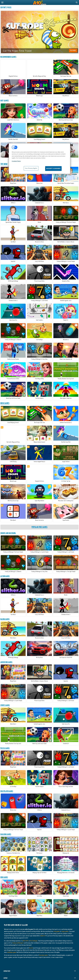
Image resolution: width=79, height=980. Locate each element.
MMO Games (4, 877)
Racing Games (5, 619)
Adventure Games (6, 662)
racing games (57, 932)
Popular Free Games (39, 527)
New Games (5, 403)
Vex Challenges (34, 941)
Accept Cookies (53, 168)
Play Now (73, 51)
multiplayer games (12, 952)
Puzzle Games (5, 748)
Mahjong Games (6, 834)
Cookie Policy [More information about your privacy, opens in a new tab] (16, 161)
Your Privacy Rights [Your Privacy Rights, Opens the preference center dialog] (31, 168)
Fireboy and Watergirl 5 (18, 943)
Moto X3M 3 (26, 941)
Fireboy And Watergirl (8, 533)
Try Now (4, 164)
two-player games (43, 955)
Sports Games (5, 705)
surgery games (65, 932)
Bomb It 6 (43, 936)
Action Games (5, 576)
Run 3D (31, 948)
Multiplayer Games (7, 791)
